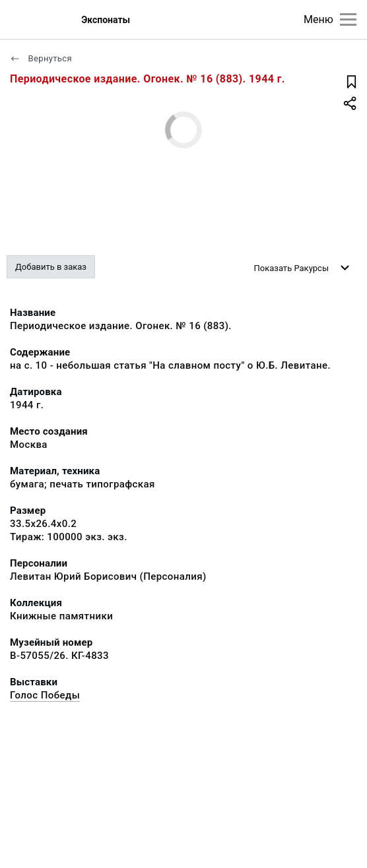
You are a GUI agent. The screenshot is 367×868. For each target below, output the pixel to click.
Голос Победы (45, 695)
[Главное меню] (348, 19)
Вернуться (41, 58)
